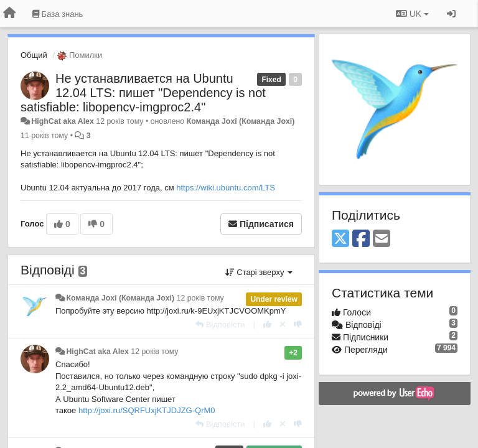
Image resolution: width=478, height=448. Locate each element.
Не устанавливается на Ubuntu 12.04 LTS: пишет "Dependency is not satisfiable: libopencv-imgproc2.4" (143, 93)
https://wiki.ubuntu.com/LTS (226, 188)
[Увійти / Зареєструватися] (451, 14)
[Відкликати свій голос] (283, 324)
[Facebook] (361, 239)
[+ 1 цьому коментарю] (267, 324)
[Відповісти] (220, 324)
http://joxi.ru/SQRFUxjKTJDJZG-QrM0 (147, 410)
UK (412, 14)
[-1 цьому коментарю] (298, 324)
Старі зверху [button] (259, 272)
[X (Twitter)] (340, 239)
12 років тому (200, 298)
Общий (34, 55)
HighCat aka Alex (62, 121)
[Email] (382, 239)
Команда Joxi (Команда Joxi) (241, 121)
